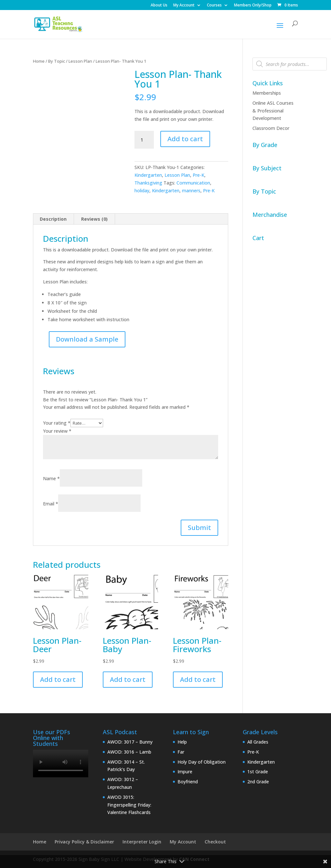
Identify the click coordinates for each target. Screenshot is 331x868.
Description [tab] (53, 219)
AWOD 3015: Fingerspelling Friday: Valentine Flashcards (129, 805)
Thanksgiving (148, 183)
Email (51, 504)
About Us (159, 5)
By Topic (57, 61)
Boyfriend (188, 782)
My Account (184, 5)
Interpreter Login (142, 842)
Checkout (215, 842)
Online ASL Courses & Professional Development (273, 111)
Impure (185, 772)
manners (191, 191)
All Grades (258, 742)
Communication (193, 183)
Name (51, 478)
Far (181, 752)
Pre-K (198, 175)
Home (39, 61)
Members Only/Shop (253, 5)
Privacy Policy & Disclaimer (84, 842)
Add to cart (185, 139)
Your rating (57, 423)
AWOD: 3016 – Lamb (129, 752)
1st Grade (258, 772)
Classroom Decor (271, 128)
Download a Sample (87, 339)
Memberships (267, 93)
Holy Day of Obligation (202, 762)
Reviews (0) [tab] (94, 219)
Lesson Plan (80, 61)
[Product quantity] (144, 140)
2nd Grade (258, 782)
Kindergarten (148, 175)
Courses (214, 5)
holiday (142, 191)
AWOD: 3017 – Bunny (130, 742)
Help (182, 742)
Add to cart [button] (58, 679)
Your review (57, 431)
